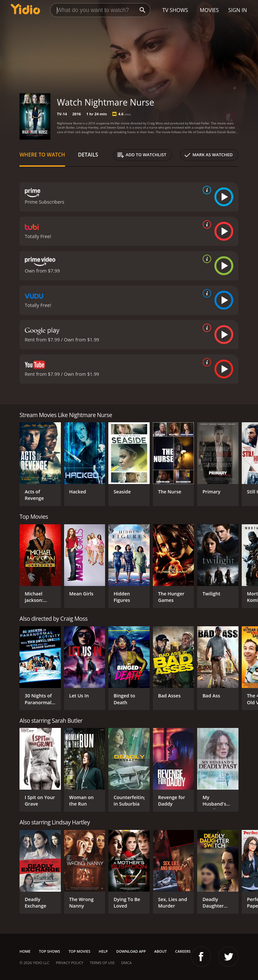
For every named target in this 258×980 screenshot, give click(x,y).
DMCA (126, 963)
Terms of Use (102, 963)
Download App (131, 951)
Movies (209, 10)
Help (103, 951)
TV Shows (175, 10)
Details (88, 155)
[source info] (206, 190)
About (160, 951)
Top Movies (80, 951)
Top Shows (50, 951)
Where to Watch (42, 155)
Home (25, 951)
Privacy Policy (70, 963)
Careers (183, 951)
